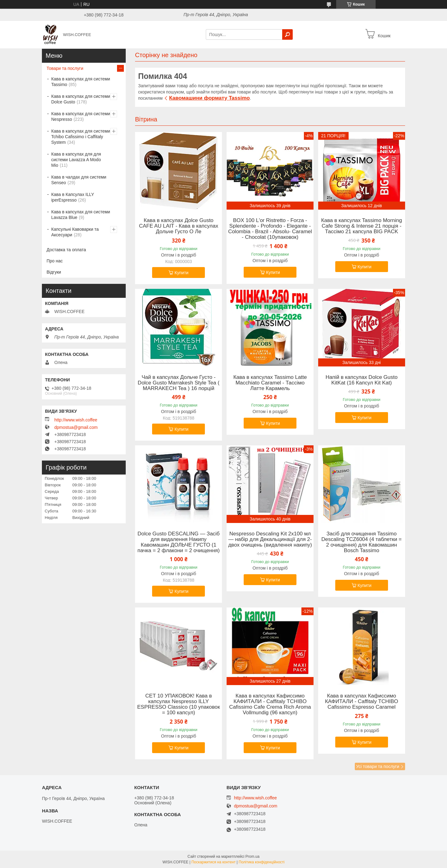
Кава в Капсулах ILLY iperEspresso (73, 197)
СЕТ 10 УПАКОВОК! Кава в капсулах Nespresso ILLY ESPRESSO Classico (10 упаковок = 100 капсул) (179, 704)
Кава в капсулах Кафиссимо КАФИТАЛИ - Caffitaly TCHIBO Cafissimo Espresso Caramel (362, 702)
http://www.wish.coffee (76, 420)
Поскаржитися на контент (214, 862)
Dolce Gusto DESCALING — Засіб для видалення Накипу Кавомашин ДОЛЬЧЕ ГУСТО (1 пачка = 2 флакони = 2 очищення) (179, 542)
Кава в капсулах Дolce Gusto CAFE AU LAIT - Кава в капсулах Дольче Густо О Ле (179, 226)
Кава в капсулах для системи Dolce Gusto (81, 99)
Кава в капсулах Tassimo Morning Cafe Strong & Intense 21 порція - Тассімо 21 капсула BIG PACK (362, 226)
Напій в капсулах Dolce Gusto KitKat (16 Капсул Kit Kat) (362, 380)
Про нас (55, 261)
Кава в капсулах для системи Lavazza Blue (81, 215)
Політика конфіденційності (262, 862)
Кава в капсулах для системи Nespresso (81, 116)
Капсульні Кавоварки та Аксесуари (75, 232)
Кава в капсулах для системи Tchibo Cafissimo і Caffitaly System (81, 137)
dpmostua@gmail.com (76, 427)
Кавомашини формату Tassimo (210, 98)
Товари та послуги (65, 68)
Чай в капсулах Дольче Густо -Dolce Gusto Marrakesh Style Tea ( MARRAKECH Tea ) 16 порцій (179, 383)
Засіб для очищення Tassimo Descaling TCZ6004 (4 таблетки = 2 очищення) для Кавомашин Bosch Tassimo (361, 542)
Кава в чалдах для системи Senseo (79, 180)
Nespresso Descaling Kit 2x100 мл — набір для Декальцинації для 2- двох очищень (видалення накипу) (270, 539)
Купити (181, 273)
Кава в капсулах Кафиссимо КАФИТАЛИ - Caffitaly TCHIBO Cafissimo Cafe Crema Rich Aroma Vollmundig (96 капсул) (270, 704)
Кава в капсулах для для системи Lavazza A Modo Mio (76, 160)
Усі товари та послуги (378, 766)
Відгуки (54, 272)
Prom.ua (253, 857)
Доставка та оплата (66, 250)
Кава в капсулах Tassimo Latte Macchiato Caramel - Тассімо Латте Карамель (270, 383)
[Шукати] (287, 34)
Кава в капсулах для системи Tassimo (81, 82)
